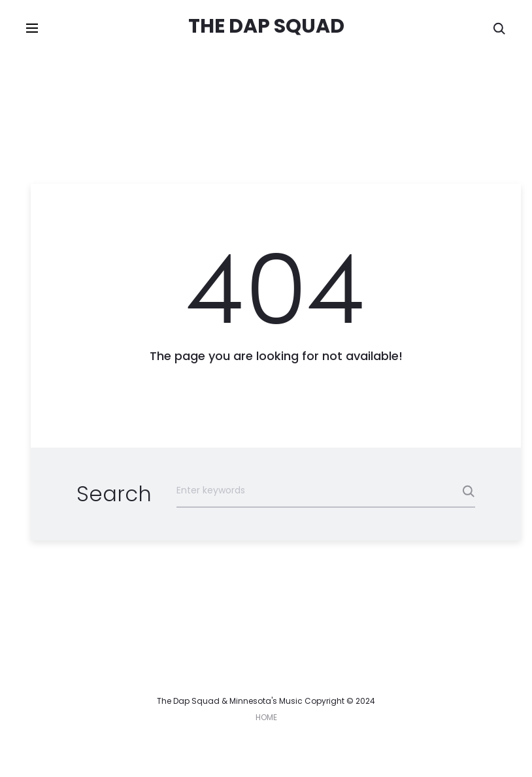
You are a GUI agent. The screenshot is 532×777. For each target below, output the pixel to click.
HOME (266, 717)
